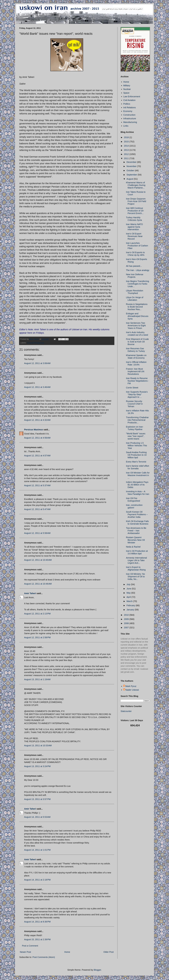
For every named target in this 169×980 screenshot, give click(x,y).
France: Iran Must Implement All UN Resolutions (135, 371)
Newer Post (25, 952)
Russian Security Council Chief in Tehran (134, 404)
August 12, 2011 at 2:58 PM (37, 637)
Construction (129, 115)
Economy (128, 111)
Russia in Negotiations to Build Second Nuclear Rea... (137, 307)
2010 (127, 615)
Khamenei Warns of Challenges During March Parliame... (136, 185)
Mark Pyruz (131, 686)
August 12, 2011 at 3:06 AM (37, 363)
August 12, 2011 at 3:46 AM (37, 387)
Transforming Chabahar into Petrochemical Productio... (137, 420)
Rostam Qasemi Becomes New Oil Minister (135, 540)
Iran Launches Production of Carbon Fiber (137, 246)
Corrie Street (132, 388)
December (132, 162)
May (129, 593)
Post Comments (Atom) (44, 957)
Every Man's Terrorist (136, 462)
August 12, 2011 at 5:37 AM (37, 485)
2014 (127, 146)
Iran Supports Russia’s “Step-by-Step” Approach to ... (137, 394)
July (129, 584)
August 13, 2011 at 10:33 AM (38, 745)
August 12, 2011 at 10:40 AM (38, 560)
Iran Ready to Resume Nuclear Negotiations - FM (137, 381)
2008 (127, 623)
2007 (127, 628)
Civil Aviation (129, 100)
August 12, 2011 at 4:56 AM (37, 438)
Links (126, 126)
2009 (127, 619)
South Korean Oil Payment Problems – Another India (137, 514)
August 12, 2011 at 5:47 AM (37, 509)
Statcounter (126, 711)
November (132, 166)
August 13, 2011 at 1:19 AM (37, 679)
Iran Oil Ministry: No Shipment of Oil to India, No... (135, 577)
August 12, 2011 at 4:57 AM (37, 456)
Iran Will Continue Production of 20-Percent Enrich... (135, 211)
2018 (127, 137)
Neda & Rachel (133, 547)
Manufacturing (130, 122)
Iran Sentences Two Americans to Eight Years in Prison (136, 326)
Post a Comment (30, 946)
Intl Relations (130, 107)
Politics (127, 104)
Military (127, 86)
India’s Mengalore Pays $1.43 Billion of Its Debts (137, 485)
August (130, 179)
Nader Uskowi (132, 690)
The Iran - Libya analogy (138, 270)
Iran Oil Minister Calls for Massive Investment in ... (138, 475)
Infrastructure (130, 118)
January (131, 610)
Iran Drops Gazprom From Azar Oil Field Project (136, 201)
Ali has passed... (134, 266)
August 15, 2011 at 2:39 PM (37, 939)
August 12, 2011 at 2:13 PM (37, 614)
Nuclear (127, 89)
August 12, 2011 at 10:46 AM (38, 584)
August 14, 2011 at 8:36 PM (37, 922)
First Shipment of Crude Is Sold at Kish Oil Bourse (137, 342)
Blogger (97, 970)
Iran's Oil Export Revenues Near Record (134, 236)
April (129, 597)
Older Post (109, 952)
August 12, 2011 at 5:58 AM (37, 533)
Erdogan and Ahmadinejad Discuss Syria (137, 316)
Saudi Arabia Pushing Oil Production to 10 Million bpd (136, 455)
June (129, 589)
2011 (127, 158)
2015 (127, 142)
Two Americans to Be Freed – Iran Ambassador (136, 531)
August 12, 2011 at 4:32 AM (37, 420)
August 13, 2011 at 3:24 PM (37, 766)
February (131, 605)
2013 (127, 150)
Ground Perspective (36, 343)
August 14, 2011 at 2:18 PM (37, 880)
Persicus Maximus (34, 430)
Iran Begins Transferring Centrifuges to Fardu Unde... (137, 284)
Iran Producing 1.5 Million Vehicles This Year (137, 446)
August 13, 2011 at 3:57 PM (37, 799)
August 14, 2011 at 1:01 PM (37, 850)
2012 (127, 154)
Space (126, 93)
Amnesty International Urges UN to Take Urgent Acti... (136, 560)
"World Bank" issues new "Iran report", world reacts (136, 436)
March (130, 601)
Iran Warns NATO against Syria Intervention (134, 227)
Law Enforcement (132, 97)
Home (67, 952)
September (132, 175)
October (131, 170)
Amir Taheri (30, 593)
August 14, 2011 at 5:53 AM (37, 817)
